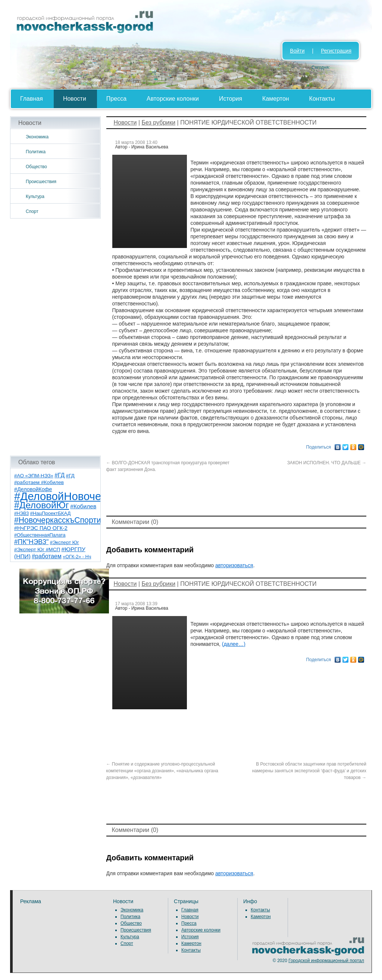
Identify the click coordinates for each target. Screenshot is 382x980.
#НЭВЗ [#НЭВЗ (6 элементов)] (21, 513)
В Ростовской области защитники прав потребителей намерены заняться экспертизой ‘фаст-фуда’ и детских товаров (309, 771)
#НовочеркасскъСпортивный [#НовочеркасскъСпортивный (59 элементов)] (67, 520)
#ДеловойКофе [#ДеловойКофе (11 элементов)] (33, 489)
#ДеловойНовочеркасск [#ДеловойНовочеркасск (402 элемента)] (74, 496)
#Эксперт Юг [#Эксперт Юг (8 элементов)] (65, 542)
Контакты (322, 99)
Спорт (32, 211)
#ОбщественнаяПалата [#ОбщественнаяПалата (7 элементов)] (40, 535)
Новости (75, 99)
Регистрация (336, 51)
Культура (35, 197)
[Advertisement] (55, 337)
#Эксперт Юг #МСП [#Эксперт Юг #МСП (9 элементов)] (37, 549)
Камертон (276, 99)
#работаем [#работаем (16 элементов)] (47, 556)
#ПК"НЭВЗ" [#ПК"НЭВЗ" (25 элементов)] (31, 542)
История (231, 99)
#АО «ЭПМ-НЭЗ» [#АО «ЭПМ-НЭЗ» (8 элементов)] (34, 476)
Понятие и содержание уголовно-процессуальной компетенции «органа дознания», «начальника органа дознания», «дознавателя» (162, 771)
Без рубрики (158, 122)
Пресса (116, 99)
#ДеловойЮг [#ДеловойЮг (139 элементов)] (42, 505)
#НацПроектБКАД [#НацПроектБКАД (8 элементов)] (51, 513)
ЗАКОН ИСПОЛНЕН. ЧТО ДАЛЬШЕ (327, 463)
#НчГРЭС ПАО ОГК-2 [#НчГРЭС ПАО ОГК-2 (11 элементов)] (41, 528)
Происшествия (41, 182)
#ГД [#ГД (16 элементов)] (60, 475)
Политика (36, 152)
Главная (32, 99)
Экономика (37, 137)
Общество (36, 167)
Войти (297, 51)
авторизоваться (234, 565)
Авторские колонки (173, 99)
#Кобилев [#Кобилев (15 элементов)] (83, 506)
